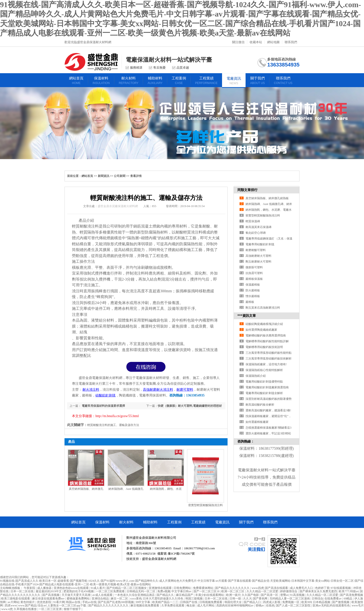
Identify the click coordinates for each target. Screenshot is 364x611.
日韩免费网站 (183, 588)
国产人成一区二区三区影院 (294, 605)
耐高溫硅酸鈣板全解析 (260, 405)
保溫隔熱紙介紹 (256, 376)
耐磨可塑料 (185, 390)
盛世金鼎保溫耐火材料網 (159, 559)
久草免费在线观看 (173, 605)
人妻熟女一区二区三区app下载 (67, 605)
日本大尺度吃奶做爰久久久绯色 (163, 599)
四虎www (11, 605)
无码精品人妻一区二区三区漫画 (290, 599)
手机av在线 (89, 602)
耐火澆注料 (91, 390)
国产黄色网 (261, 599)
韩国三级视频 (194, 599)
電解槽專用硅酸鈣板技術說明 (264, 347)
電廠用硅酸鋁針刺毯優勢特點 (264, 382)
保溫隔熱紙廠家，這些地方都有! (266, 364)
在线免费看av (333, 599)
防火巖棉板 (253, 290)
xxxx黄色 (136, 599)
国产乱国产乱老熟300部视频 (116, 602)
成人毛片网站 (206, 605)
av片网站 (13, 602)
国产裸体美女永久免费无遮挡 (319, 591)
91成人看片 (98, 588)
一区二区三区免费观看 (111, 591)
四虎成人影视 (272, 602)
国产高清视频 (51, 595)
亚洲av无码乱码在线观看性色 (331, 605)
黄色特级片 (28, 602)
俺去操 (191, 605)
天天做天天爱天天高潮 (76, 595)
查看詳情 (136, 176)
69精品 (348, 599)
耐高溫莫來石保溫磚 (258, 227)
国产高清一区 (270, 595)
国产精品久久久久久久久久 (233, 588)
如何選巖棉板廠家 (257, 422)
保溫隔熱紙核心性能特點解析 (264, 370)
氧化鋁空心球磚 (256, 233)
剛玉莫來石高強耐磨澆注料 (263, 308)
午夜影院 (30, 588)
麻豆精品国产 (185, 595)
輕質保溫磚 (253, 221)
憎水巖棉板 (253, 296)
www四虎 (258, 588)
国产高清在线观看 (277, 588)
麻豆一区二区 (120, 599)
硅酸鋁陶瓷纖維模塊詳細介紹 (264, 324)
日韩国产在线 (189, 602)
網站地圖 (273, 42)
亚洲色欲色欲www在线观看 (72, 588)
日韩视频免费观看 (211, 602)
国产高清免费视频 (352, 595)
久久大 (247, 599)
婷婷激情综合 (289, 591)
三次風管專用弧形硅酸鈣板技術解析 (269, 359)
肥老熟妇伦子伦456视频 (79, 591)
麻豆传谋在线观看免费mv (49, 599)
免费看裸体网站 (203, 588)
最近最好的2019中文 (49, 591)
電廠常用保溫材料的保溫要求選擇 (103, 406)
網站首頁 (87, 176)
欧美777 (344, 591)
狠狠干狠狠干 (73, 609)
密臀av (285, 595)
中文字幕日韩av (182, 591)
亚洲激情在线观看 (161, 588)
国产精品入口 (253, 602)
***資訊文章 (247, 316)
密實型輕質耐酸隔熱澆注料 (205, 505)
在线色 (270, 605)
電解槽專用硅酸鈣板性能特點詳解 (267, 341)
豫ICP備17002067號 (181, 554)
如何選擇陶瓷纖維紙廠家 (261, 330)
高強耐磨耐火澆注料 (158, 390)
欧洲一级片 (233, 595)
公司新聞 (120, 176)
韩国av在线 (73, 602)
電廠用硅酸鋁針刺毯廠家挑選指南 (267, 387)
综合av (42, 605)
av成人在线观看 (103, 595)
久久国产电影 (251, 595)
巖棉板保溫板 (254, 279)
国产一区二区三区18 (207, 591)
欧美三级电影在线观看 (16, 599)
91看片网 (59, 602)
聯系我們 (291, 42)
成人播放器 (45, 588)
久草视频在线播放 (26, 609)
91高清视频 (298, 595)
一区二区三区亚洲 (50, 609)
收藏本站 (256, 42)
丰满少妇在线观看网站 (210, 595)
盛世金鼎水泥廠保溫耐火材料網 (118, 206)
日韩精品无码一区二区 (141, 591)
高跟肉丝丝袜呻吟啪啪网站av (235, 605)
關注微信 (238, 42)
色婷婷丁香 (322, 588)
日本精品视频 (322, 602)
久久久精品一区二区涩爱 (263, 591)
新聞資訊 (104, 176)
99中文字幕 (143, 602)
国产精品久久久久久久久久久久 (109, 605)
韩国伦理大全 (233, 602)
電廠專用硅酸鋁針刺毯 (260, 244)
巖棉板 (250, 302)
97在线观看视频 (341, 588)
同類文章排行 (247, 190)
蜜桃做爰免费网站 (79, 599)
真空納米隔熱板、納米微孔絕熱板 (267, 198)
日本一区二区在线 (22, 591)
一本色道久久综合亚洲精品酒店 (135, 595)
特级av (354, 591)
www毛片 (358, 605)
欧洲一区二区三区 (233, 591)
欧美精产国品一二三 (166, 602)
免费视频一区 (291, 602)
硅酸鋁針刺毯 (106, 395)
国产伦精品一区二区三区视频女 (127, 588)
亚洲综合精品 (101, 599)
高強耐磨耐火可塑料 (258, 256)
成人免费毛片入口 (302, 588)
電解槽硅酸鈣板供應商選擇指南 (266, 335)
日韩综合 (317, 599)
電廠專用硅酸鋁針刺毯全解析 (264, 393)
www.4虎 (7, 609)
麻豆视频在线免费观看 (145, 605)
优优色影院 (44, 602)
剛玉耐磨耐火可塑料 (258, 262)
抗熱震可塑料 (254, 273)
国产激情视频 (341, 602)
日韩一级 (236, 599)
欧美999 (306, 602)
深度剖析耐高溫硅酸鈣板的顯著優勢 (269, 399)
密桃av (260, 605)
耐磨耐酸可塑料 (256, 250)
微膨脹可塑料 (254, 267)
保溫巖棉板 (253, 285)
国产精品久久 (166, 595)
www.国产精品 (27, 605)
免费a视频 (164, 591)
